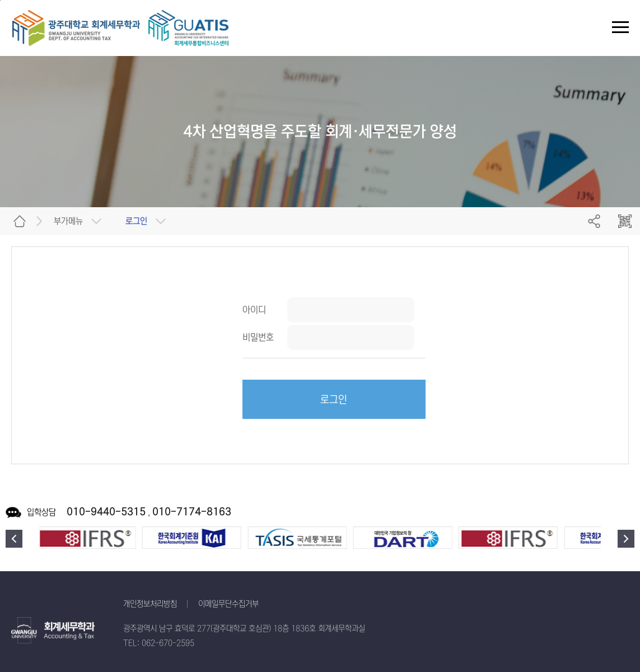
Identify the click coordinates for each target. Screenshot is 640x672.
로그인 (334, 400)
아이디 (254, 310)
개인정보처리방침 (150, 604)
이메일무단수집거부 (228, 604)
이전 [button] (14, 539)
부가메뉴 (68, 221)
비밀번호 (258, 337)
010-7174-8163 (192, 512)
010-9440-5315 (106, 512)
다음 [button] (626, 539)
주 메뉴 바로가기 (0, 0)
